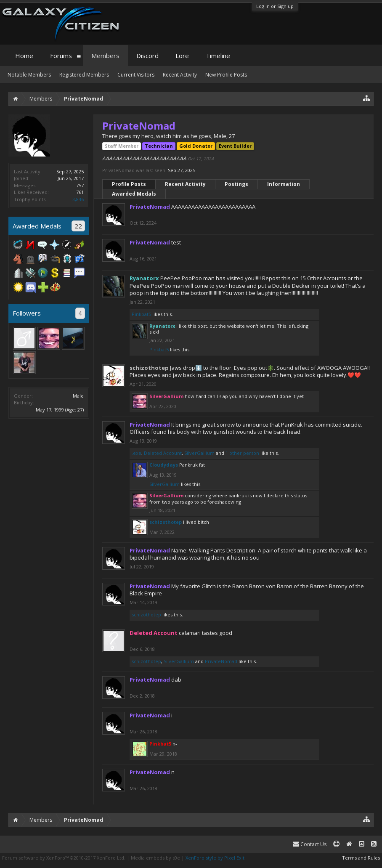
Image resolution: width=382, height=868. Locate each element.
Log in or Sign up (275, 6)
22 (78, 226)
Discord (147, 56)
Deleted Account (163, 453)
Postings (236, 184)
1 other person (242, 453)
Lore (182, 56)
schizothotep (149, 368)
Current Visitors (136, 75)
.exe (137, 453)
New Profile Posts (226, 75)
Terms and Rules (361, 858)
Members (105, 56)
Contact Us (310, 844)
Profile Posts (129, 184)
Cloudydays (164, 465)
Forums (61, 56)
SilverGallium (199, 453)
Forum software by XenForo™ (64, 858)
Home (24, 56)
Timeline (218, 56)
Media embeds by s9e (155, 858)
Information (284, 184)
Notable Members (29, 75)
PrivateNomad (221, 661)
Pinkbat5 (141, 314)
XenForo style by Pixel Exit (215, 858)
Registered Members (84, 75)
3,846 (78, 199)
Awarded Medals (134, 194)
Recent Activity (185, 184)
